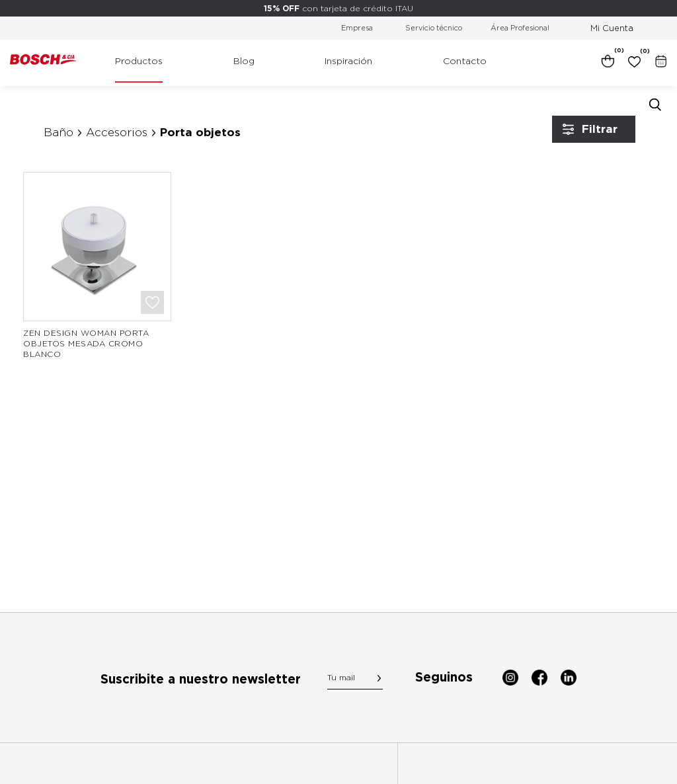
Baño (59, 132)
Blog (244, 61)
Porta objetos (200, 133)
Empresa (357, 28)
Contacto (465, 61)
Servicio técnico (434, 28)
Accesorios (117, 132)
